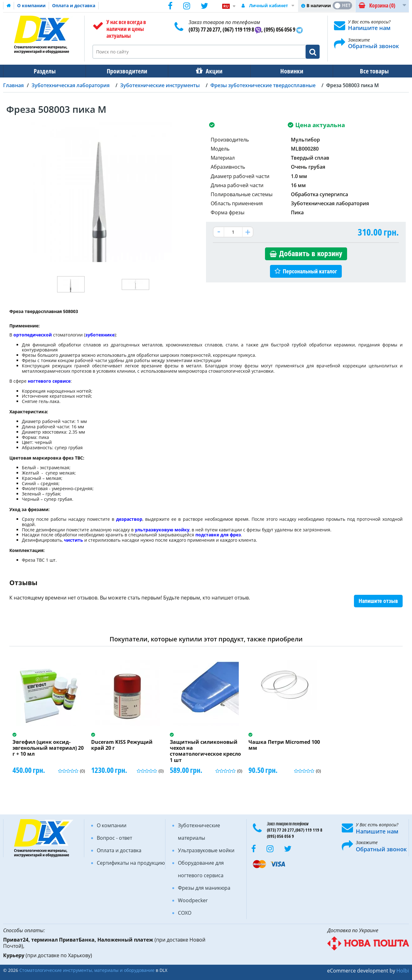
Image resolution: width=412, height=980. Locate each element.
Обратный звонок (373, 46)
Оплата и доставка (74, 5)
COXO (185, 913)
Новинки (287, 71)
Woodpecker (193, 900)
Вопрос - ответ (114, 838)
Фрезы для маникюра (204, 888)
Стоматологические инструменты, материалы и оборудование (87, 970)
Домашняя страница (9, 6)
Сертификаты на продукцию (131, 863)
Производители (125, 71)
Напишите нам (369, 28)
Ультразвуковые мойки (206, 850)
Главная (13, 85)
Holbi (403, 971)
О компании (31, 5)
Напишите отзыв (378, 601)
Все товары (369, 71)
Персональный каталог (310, 271)
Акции (211, 71)
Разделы (44, 71)
